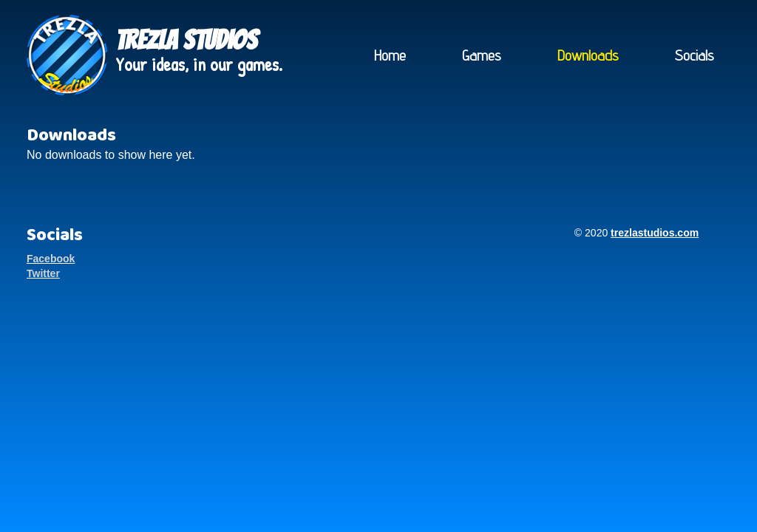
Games (482, 55)
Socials (695, 55)
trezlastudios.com (655, 233)
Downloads (588, 55)
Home (390, 55)
